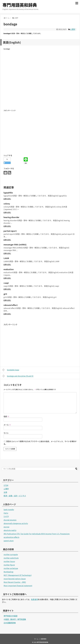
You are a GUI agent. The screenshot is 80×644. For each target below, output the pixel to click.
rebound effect (11, 305)
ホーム (36, 639)
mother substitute (11, 558)
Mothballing (8, 572)
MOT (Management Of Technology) (18, 575)
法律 (5, 492)
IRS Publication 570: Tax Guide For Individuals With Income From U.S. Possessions (37, 534)
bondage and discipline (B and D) (18, 376)
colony (7, 204)
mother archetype (11, 568)
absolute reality (10, 530)
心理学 (73, 29)
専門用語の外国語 (11, 616)
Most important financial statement (18, 586)
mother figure (9, 565)
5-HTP (6, 516)
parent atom (9, 541)
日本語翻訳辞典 (10, 623)
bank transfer (9, 509)
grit (5, 294)
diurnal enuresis (10, 520)
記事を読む (7, 199)
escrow (6, 527)
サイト (6, 433)
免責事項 (34, 599)
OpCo (6, 513)
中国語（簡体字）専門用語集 (15, 619)
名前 (6, 416)
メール (7, 425)
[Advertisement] (40, 81)
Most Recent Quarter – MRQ (15, 582)
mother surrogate (11, 554)
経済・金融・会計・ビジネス (15, 496)
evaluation (9, 269)
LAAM (6, 258)
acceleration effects (11, 537)
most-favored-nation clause (15, 579)
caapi (6, 283)
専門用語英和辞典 (20, 5)
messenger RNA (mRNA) (15, 244)
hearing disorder (11, 217)
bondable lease (11, 370)
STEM (6, 485)
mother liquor (9, 561)
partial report (10, 231)
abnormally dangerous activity (16, 523)
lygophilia (8, 193)
